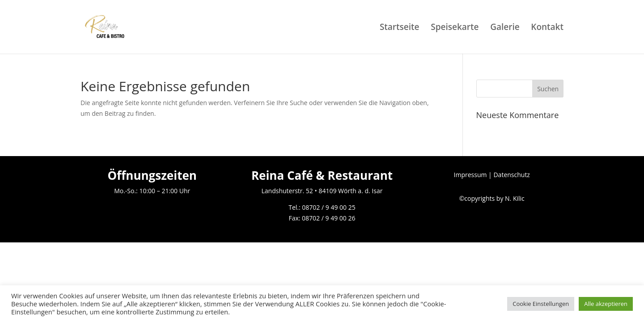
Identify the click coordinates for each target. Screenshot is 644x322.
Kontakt (547, 28)
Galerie (505, 28)
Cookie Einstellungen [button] (541, 304)
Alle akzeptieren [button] (606, 304)
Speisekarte (455, 28)
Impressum (470, 175)
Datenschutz (511, 175)
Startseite (400, 28)
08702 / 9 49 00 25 (328, 207)
